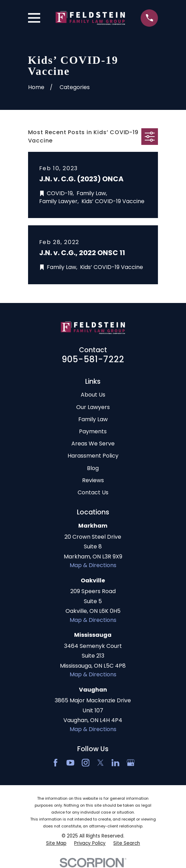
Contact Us (93, 492)
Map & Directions (93, 565)
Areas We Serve (93, 444)
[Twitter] (100, 763)
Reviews (93, 480)
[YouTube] (70, 763)
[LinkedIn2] (115, 763)
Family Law (93, 419)
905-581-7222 (93, 359)
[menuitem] (56, 844)
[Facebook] (55, 763)
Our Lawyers (93, 407)
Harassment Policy (93, 456)
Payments (93, 431)
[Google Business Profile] (131, 763)
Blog (93, 468)
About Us (93, 395)
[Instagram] (86, 763)
